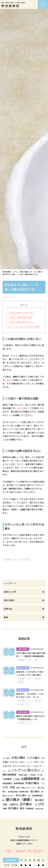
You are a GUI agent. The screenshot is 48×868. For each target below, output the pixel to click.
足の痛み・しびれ (24, 704)
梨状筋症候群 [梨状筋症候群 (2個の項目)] (13, 792)
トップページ (10, 583)
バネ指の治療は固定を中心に (20, 322)
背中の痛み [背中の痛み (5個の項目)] (21, 795)
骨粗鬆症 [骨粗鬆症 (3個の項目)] (30, 809)
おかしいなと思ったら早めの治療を (23, 327)
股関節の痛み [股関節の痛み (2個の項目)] (24, 792)
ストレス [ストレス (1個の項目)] (29, 762)
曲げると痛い (25, 560)
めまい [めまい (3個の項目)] (22, 762)
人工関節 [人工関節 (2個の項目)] (16, 779)
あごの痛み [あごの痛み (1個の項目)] (6, 758)
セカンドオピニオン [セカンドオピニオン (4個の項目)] (22, 766)
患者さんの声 (23, 668)
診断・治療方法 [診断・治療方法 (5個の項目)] (11, 804)
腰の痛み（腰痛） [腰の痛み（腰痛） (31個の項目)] (20, 800)
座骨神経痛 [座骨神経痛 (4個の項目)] (19, 783)
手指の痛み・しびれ (11, 560)
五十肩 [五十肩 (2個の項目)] (40, 775)
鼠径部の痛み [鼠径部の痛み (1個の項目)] (39, 809)
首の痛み (21, 682)
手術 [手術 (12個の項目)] (12, 787)
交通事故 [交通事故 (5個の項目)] (7, 779)
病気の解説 (23, 649)
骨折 (36, 660)
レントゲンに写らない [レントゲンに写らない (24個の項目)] (24, 770)
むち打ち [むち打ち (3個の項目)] (14, 762)
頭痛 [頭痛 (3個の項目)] (5, 809)
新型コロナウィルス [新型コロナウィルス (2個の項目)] (29, 788)
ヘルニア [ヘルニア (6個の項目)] (37, 766)
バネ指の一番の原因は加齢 (19, 317)
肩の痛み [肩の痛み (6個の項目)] (35, 791)
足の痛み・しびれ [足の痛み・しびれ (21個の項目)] (32, 804)
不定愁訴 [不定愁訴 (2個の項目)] (33, 775)
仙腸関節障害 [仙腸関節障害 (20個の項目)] (30, 779)
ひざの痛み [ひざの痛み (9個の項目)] (33, 758)
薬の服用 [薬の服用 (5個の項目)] (39, 800)
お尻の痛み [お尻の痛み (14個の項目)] (18, 758)
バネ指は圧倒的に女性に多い (20, 313)
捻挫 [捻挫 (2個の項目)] (18, 788)
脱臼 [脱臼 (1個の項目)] (29, 796)
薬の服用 (38, 679)
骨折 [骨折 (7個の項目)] (22, 808)
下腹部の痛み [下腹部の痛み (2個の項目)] (23, 775)
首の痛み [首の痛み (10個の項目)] (13, 808)
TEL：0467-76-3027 (24, 851)
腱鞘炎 (10, 380)
